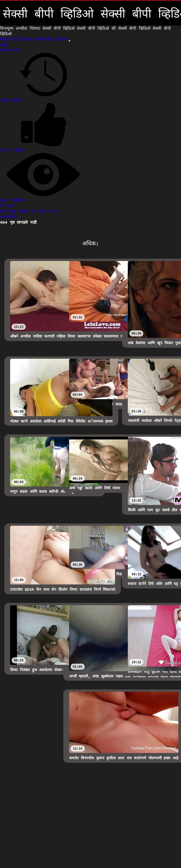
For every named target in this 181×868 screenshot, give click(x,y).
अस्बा (4, 45)
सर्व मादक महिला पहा (19, 211)
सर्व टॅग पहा (48, 211)
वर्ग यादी (7, 206)
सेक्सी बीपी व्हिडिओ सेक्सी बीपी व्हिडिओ (34, 39)
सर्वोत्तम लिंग (10, 50)
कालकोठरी (8, 217)
